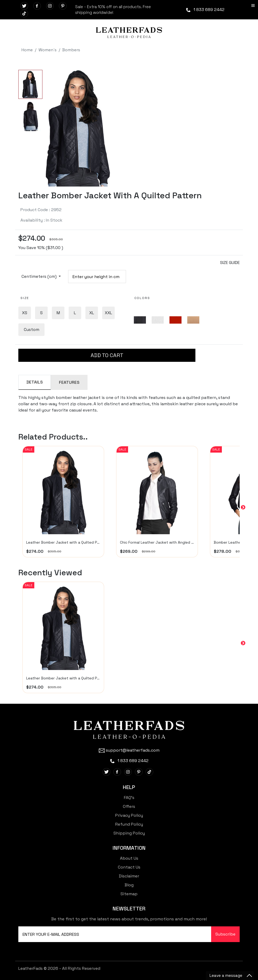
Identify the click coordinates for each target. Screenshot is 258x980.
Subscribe (225, 934)
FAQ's (129, 798)
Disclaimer (129, 876)
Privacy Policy (129, 815)
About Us (129, 858)
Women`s (48, 50)
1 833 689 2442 (205, 10)
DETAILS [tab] (35, 382)
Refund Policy (129, 824)
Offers (129, 806)
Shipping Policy (129, 833)
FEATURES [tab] (69, 382)
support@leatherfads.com (129, 750)
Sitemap (129, 894)
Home (27, 50)
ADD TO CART (107, 355)
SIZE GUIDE (230, 263)
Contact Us (129, 867)
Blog (129, 885)
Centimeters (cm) (40, 276)
